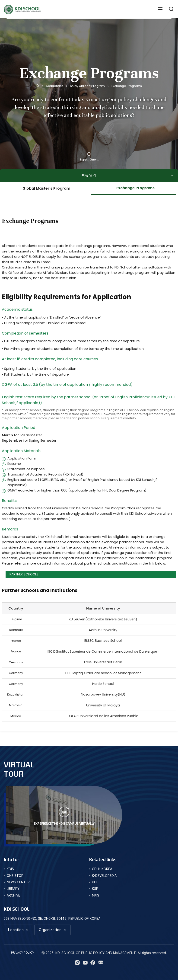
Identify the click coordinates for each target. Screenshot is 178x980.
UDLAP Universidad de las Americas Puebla (103, 716)
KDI (95, 882)
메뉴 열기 (89, 175)
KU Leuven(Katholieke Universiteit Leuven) (103, 619)
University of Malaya (103, 705)
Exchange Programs (127, 86)
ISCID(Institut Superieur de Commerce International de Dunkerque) (103, 651)
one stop (15, 876)
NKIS (96, 895)
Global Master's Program (46, 188)
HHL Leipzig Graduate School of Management (103, 673)
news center (18, 882)
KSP (95, 889)
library (13, 889)
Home (38, 85)
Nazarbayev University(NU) (103, 694)
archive (13, 895)
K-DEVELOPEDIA (104, 876)
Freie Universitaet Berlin (103, 662)
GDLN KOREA (102, 869)
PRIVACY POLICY (23, 953)
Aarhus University (103, 630)
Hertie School (103, 684)
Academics (55, 86)
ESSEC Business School (103, 641)
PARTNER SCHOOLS (24, 574)
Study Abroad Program (87, 86)
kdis (10, 869)
